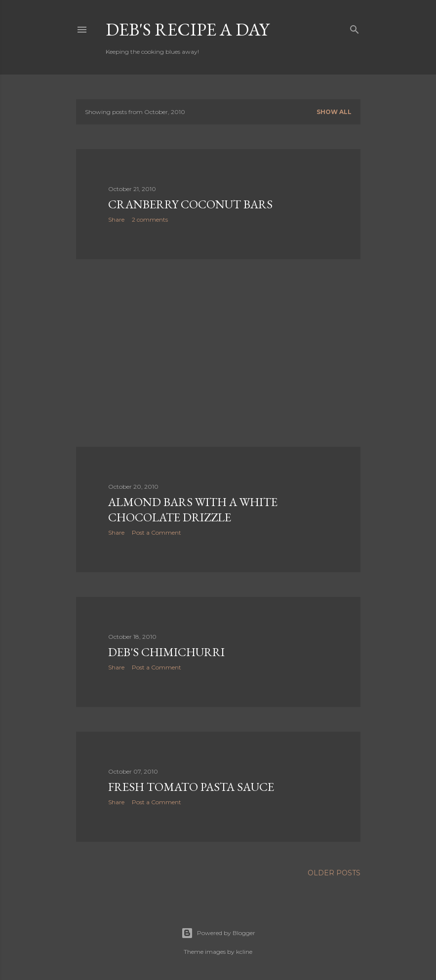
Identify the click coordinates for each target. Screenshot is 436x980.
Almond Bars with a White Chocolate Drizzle (193, 510)
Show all (334, 112)
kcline (244, 952)
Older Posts (334, 873)
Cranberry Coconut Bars (190, 204)
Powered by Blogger (218, 933)
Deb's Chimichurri (166, 652)
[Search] (355, 27)
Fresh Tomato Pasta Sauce (191, 787)
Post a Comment (157, 532)
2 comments (150, 219)
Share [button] (116, 219)
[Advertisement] (218, 353)
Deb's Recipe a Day (187, 29)
